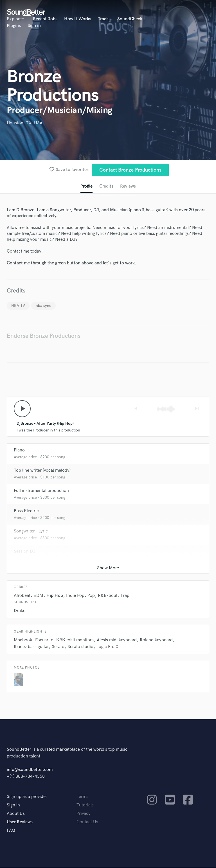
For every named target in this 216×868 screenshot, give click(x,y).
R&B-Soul (108, 596)
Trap (125, 596)
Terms (82, 797)
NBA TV (18, 306)
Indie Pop (75, 596)
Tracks (104, 19)
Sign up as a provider (27, 797)
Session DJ (25, 552)
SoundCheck (130, 19)
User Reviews (20, 822)
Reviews (128, 186)
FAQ (11, 831)
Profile (86, 186)
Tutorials (85, 805)
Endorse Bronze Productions (44, 336)
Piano (19, 450)
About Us (16, 814)
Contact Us (87, 822)
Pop (91, 596)
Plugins (14, 26)
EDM (38, 596)
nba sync (43, 306)
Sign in (34, 26)
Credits (106, 186)
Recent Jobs (45, 19)
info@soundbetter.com (30, 770)
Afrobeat (22, 596)
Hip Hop (55, 596)
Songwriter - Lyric (31, 531)
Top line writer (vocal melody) (42, 471)
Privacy (84, 814)
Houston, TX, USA (25, 123)
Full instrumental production (41, 491)
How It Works (78, 19)
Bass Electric (26, 511)
